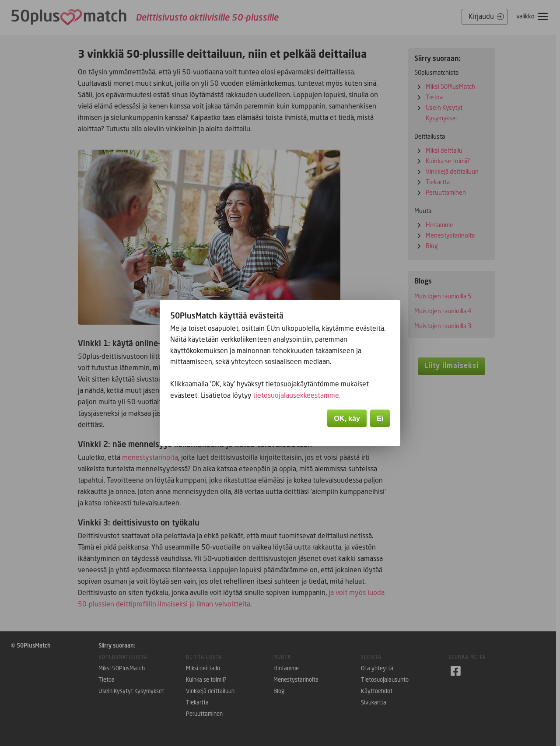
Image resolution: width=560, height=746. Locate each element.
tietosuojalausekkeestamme (297, 396)
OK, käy (347, 419)
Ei (380, 419)
